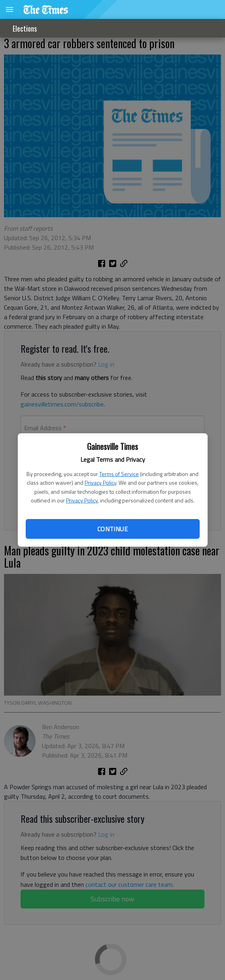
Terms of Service (119, 474)
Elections (25, 28)
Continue (112, 529)
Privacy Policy (100, 482)
